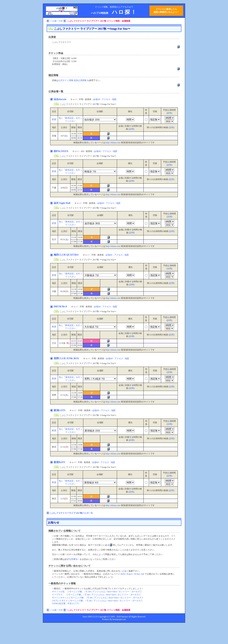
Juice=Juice (112, 592)
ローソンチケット (60, 598)
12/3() (64, 499)
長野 (54, 395)
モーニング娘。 (77, 592)
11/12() (64, 447)
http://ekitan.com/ (113, 143)
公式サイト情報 (66, 80)
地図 (114, 99)
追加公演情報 (80, 80)
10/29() (64, 291)
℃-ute (88, 592)
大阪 (54, 291)
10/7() (64, 136)
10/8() (64, 188)
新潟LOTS (60, 410)
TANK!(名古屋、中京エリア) (65, 603)
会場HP (97, 99)
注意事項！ (74, 559)
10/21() (64, 239)
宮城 (54, 136)
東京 (54, 499)
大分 (54, 343)
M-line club (139, 574)
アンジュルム (99, 592)
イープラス (57, 595)
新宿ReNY (60, 462)
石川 (54, 239)
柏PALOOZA (61, 151)
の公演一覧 (71, 513)
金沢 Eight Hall (62, 203)
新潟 (54, 447)
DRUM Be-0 (61, 307)
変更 (54, 119)
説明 (169, 113)
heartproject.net (119, 619)
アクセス (106, 99)
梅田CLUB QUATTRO (66, 255)
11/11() (64, 395)
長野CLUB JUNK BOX (67, 358)
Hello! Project (127, 574)
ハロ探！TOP (56, 21)
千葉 (54, 188)
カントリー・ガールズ (129, 592)
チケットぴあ (58, 592)
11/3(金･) (64, 343)
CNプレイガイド (60, 601)
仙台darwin (60, 99)
